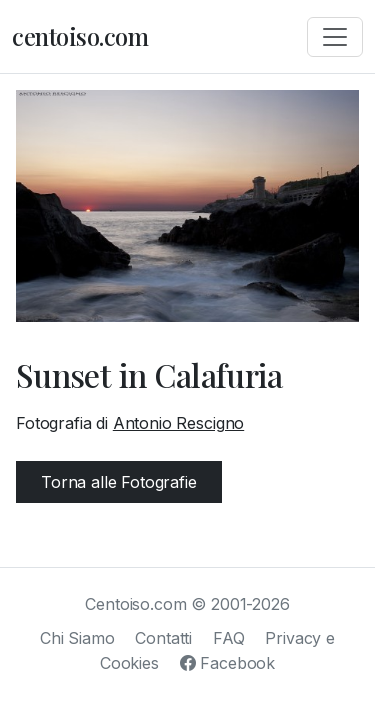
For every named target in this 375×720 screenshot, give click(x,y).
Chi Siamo (77, 638)
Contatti (163, 638)
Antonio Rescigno (178, 423)
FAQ (229, 638)
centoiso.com (80, 36)
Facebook (227, 663)
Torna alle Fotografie (119, 482)
